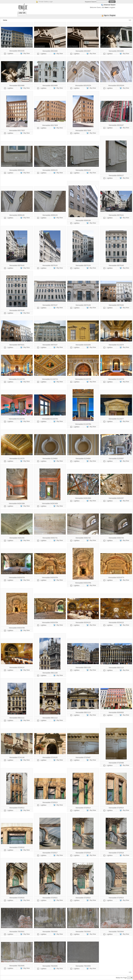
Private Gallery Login (46, 2)
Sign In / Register (110, 15)
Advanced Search (109, 5)
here (106, 7)
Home (5, 20)
